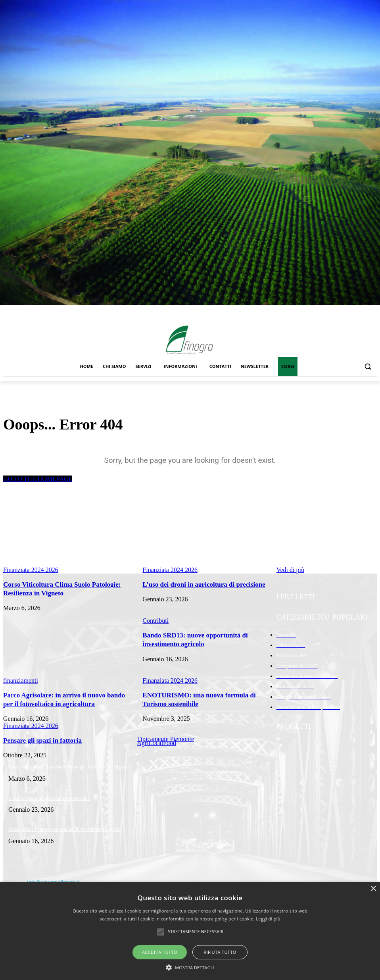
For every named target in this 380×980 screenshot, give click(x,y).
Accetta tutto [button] (160, 952)
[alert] (190, 931)
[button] (368, 367)
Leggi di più (268, 919)
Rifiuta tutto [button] (220, 952)
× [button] (373, 889)
